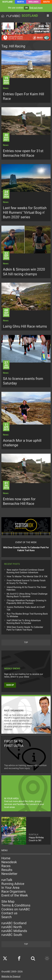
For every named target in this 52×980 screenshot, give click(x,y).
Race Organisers (14, 892)
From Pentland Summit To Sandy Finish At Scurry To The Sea (26, 582)
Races (6, 866)
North (21, 2)
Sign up (10, 685)
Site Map (8, 902)
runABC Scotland (14, 923)
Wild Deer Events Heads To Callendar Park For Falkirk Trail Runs (25, 628)
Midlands (33, 2)
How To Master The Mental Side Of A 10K (27, 576)
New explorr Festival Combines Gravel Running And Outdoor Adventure (25, 571)
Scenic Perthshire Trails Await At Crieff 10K (26, 608)
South (46, 2)
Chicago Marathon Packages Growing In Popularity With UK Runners (26, 602)
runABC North (12, 927)
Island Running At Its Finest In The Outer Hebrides (26, 588)
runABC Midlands (14, 931)
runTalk (7, 880)
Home (6, 858)
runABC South (12, 935)
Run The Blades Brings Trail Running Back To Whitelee (27, 615)
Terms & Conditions (16, 905)
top (26, 642)
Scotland (7, 2)
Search (7, 917)
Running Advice (13, 884)
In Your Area (10, 888)
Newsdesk (9, 862)
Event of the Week (15, 895)
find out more (36, 8)
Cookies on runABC (16, 909)
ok (26, 8)
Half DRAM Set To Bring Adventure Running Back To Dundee (24, 622)
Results (7, 870)
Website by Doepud (11, 976)
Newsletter (9, 874)
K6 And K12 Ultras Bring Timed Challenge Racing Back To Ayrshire (27, 595)
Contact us (9, 913)
